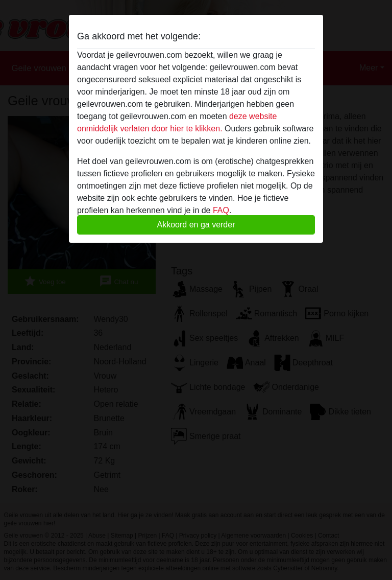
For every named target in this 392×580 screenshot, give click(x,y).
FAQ (221, 210)
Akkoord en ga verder (196, 225)
